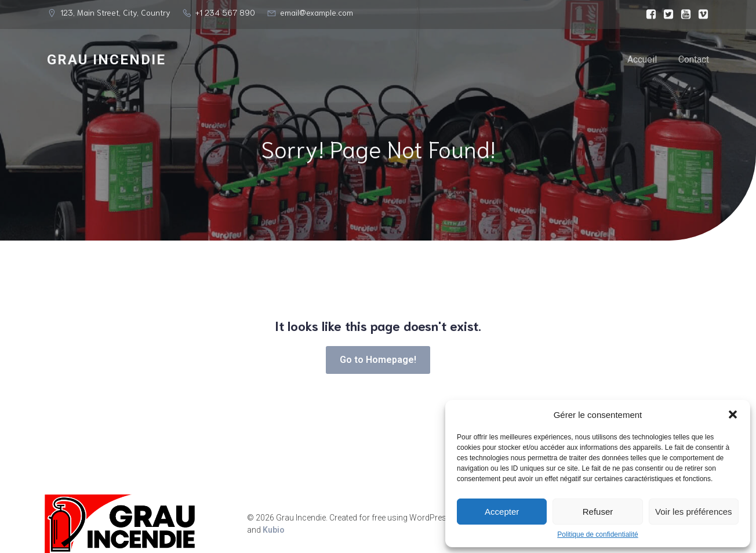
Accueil (642, 61)
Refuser (598, 512)
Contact (694, 61)
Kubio (274, 533)
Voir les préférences (694, 512)
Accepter (502, 512)
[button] (733, 414)
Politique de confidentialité (597, 534)
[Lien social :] (648, 14)
